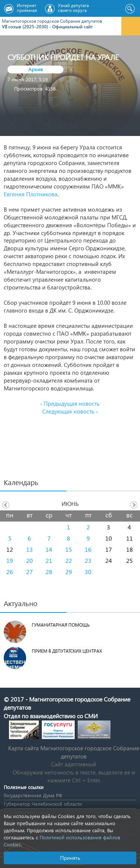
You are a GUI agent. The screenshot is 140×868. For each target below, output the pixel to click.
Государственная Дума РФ (33, 795)
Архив (36, 69)
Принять (70, 858)
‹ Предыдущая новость (70, 403)
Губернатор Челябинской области (43, 804)
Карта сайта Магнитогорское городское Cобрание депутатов (74, 752)
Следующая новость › (70, 411)
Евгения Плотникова (31, 194)
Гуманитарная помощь (61, 625)
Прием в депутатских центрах (67, 651)
